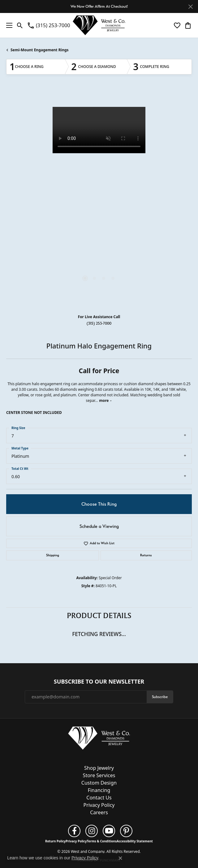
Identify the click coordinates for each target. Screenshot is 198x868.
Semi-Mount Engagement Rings (40, 50)
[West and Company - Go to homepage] (99, 739)
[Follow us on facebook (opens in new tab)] (74, 831)
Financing (99, 790)
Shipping (53, 555)
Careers (99, 812)
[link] (48, 25)
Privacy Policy (99, 805)
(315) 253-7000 (99, 323)
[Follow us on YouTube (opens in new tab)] (109, 831)
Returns (146, 555)
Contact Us (99, 798)
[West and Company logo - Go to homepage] (99, 25)
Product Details (99, 616)
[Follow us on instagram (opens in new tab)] (92, 831)
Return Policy (55, 841)
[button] (20, 25)
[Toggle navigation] (8, 25)
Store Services (99, 775)
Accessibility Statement (135, 841)
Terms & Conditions (102, 841)
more (105, 400)
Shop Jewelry (99, 768)
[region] (99, 200)
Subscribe (160, 697)
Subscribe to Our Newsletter (99, 682)
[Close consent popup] (120, 858)
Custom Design (99, 783)
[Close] (190, 7)
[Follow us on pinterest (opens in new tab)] (126, 831)
